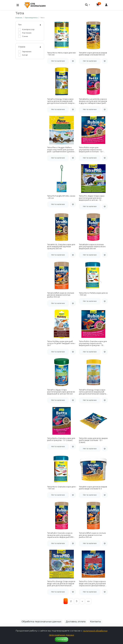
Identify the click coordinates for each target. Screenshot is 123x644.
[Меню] (18, 5)
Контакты (95, 622)
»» (88, 601)
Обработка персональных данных (41, 622)
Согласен (62, 639)
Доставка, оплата (76, 622)
